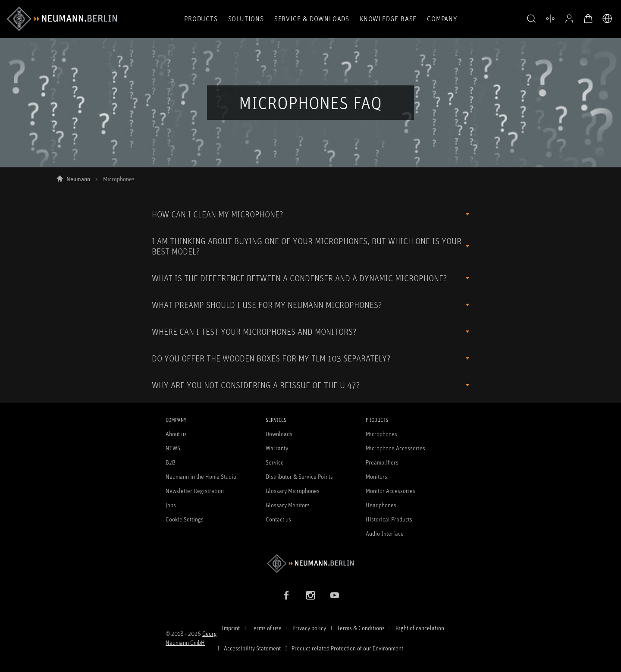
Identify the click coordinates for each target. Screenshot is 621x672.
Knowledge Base (388, 19)
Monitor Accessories (390, 491)
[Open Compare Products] (550, 19)
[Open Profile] (569, 19)
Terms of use (266, 628)
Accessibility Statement (252, 648)
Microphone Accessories (395, 448)
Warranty (277, 448)
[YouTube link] (335, 595)
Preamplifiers (382, 462)
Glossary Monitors (288, 505)
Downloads (279, 434)
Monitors (376, 476)
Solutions (246, 19)
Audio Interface (385, 533)
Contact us (278, 519)
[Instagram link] (310, 595)
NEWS (173, 448)
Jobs (171, 505)
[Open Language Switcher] (607, 19)
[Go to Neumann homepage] (310, 564)
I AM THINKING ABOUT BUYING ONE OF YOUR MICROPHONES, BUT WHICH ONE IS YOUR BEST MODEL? (307, 246)
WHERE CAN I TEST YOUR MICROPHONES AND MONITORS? (254, 331)
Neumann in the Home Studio (201, 476)
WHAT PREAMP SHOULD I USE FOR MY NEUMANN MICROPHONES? (267, 305)
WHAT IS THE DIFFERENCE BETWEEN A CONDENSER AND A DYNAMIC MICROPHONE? (299, 278)
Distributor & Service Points (299, 476)
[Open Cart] (588, 19)
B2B (171, 462)
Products (201, 19)
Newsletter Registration (195, 491)
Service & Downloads (312, 19)
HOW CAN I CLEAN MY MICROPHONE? (217, 214)
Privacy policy (309, 628)
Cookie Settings (185, 519)
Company (442, 19)
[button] (531, 19)
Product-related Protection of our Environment (347, 648)
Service (275, 462)
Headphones (381, 505)
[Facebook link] (286, 595)
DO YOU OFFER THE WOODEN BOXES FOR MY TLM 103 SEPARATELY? (271, 358)
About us (176, 434)
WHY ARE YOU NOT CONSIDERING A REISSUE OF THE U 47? (256, 385)
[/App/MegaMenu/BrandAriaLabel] (62, 19)
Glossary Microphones (293, 491)
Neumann (78, 179)
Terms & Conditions (361, 628)
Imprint (231, 628)
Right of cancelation (420, 628)
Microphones (381, 434)
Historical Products (389, 519)
